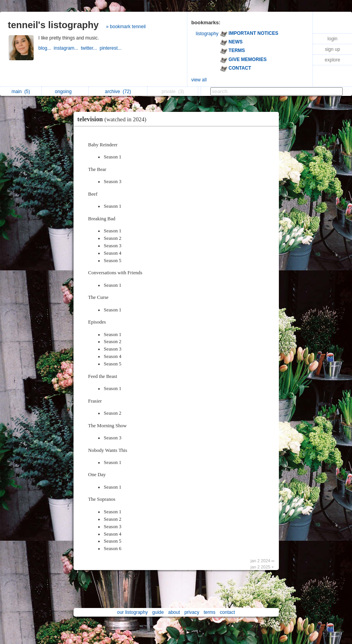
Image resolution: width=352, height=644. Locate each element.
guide (158, 612)
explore (332, 60)
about (174, 612)
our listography (132, 612)
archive (118, 92)
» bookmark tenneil (126, 27)
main (21, 92)
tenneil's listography (53, 25)
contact (227, 612)
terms (210, 612)
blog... (46, 48)
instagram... (67, 48)
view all (199, 80)
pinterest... (111, 48)
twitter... (90, 48)
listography (207, 34)
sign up (333, 49)
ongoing (65, 92)
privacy (192, 612)
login (332, 39)
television (114, 119)
